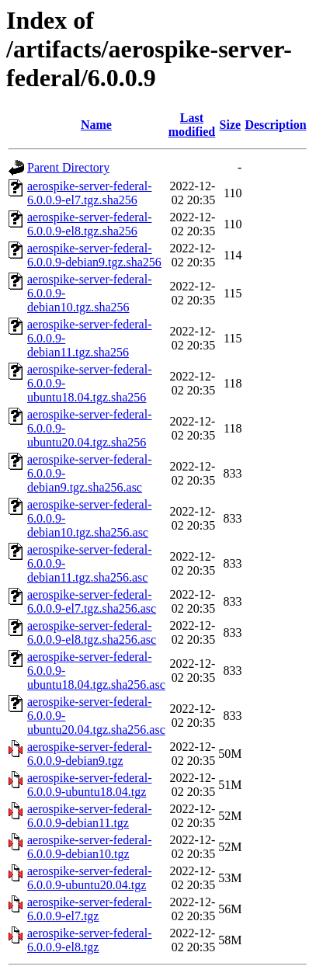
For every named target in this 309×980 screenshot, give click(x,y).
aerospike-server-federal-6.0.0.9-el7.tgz (89, 909)
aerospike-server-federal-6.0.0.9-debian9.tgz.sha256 (94, 255)
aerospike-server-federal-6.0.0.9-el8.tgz (89, 940)
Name (96, 125)
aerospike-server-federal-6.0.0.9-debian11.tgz (89, 816)
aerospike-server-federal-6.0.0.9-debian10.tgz (89, 847)
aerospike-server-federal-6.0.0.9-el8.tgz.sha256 (89, 224)
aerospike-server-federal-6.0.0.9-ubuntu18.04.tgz (89, 785)
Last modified (192, 125)
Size (231, 125)
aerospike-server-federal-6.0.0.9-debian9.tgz (89, 754)
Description (275, 125)
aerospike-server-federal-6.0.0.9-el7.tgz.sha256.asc (92, 601)
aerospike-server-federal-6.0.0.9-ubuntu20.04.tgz (89, 878)
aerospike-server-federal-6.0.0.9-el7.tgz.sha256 (89, 193)
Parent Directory (68, 167)
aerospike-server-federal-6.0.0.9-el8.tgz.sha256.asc (92, 632)
